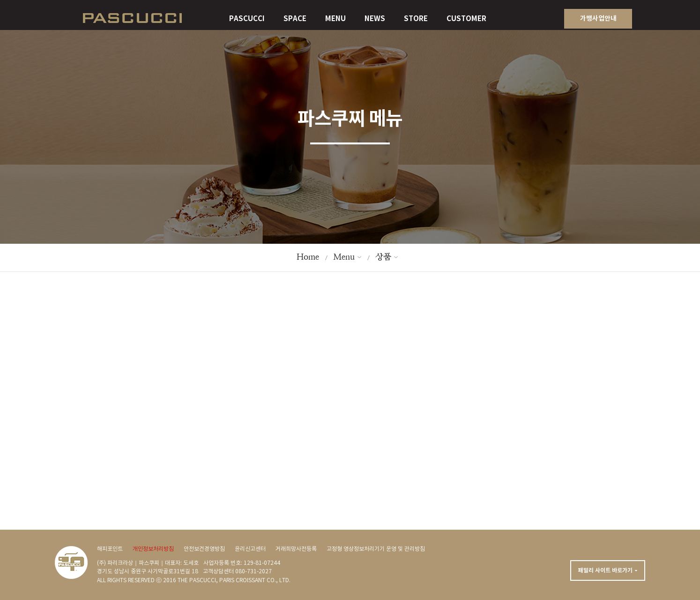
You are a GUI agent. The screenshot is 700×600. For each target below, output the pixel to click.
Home (308, 257)
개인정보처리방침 (153, 549)
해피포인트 (110, 549)
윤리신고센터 (250, 549)
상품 (383, 257)
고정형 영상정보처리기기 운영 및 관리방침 (376, 549)
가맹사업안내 (598, 19)
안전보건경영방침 (204, 549)
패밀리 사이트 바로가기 (605, 570)
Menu (344, 257)
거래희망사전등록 (296, 549)
